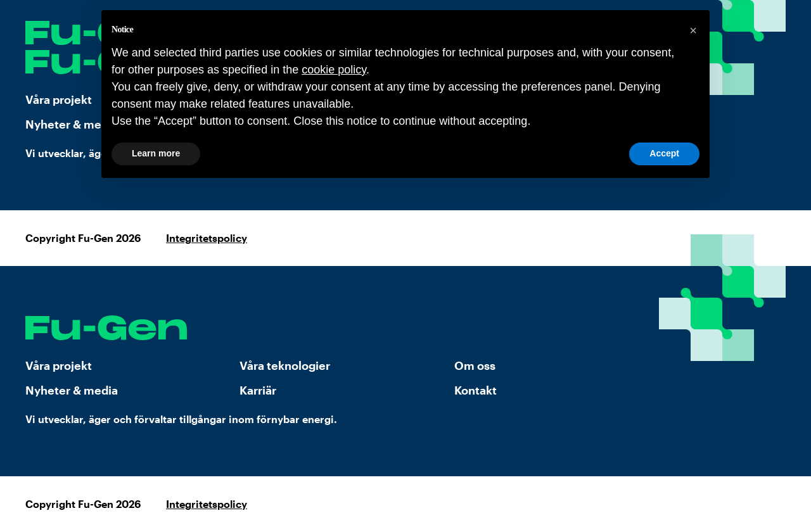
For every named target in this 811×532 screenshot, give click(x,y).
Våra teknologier (285, 365)
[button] (693, 30)
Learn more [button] (156, 153)
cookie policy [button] (334, 70)
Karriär (258, 390)
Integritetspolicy (207, 238)
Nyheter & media (72, 390)
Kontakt (476, 390)
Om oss (475, 365)
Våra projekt (59, 365)
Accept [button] (664, 153)
